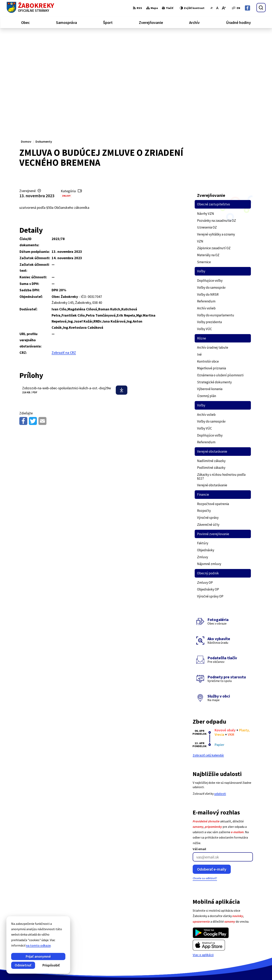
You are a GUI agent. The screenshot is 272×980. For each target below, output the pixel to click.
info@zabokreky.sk (252, 946)
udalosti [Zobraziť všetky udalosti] (220, 699)
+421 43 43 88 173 (250, 942)
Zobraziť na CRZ (64, 258)
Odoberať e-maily (212, 774)
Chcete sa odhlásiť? (205, 784)
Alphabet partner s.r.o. (59, 969)
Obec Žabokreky (111, 969)
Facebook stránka (251, 951)
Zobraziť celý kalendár (208, 660)
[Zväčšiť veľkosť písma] (224, 8)
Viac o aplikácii (203, 860)
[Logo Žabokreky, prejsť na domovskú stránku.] (30, 8)
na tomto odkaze (22, 945)
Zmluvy (66, 101)
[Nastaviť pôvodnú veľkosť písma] (217, 8)
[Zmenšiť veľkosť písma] (212, 8)
